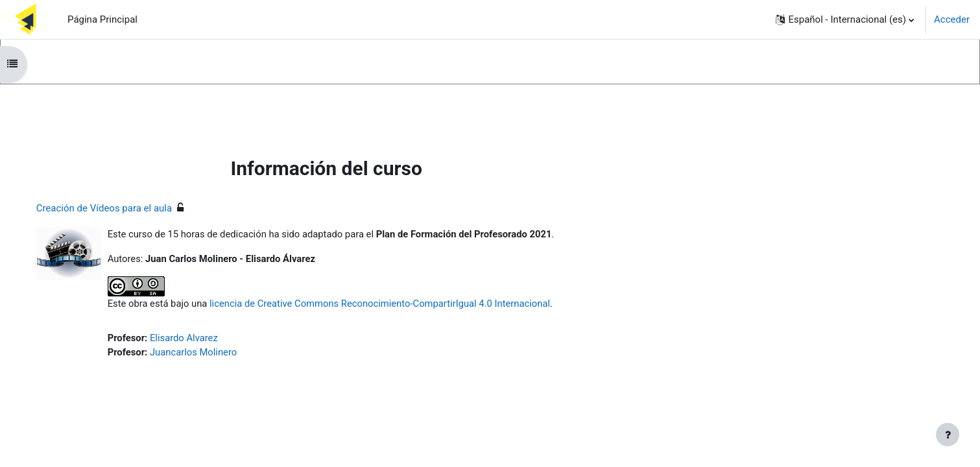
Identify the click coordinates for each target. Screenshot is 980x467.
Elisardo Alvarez (198, 339)
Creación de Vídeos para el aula (117, 208)
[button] (845, 19)
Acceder (952, 19)
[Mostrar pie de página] (948, 435)
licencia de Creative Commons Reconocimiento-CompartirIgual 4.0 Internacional (397, 304)
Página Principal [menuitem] (102, 19)
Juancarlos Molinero (208, 353)
